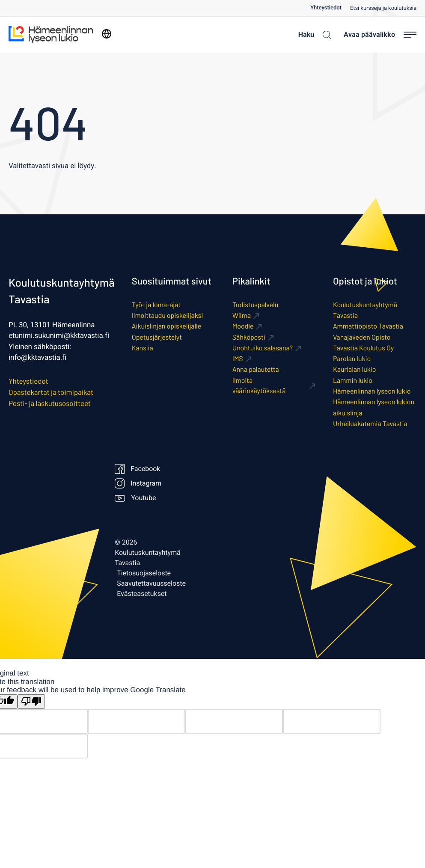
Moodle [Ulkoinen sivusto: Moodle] (243, 326)
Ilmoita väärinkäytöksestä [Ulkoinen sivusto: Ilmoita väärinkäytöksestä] (259, 386)
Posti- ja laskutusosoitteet (50, 403)
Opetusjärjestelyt (157, 337)
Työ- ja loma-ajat (156, 305)
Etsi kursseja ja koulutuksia (383, 8)
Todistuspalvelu (255, 305)
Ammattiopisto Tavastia (368, 326)
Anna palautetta (256, 369)
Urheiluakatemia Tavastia (370, 424)
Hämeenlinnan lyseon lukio (372, 391)
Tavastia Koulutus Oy (363, 348)
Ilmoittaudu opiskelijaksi (167, 316)
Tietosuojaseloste (144, 573)
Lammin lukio (353, 381)
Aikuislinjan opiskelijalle (166, 326)
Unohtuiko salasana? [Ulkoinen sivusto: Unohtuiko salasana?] (263, 348)
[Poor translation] (31, 702)
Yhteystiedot (326, 8)
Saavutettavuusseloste (151, 584)
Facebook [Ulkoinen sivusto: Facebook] (137, 469)
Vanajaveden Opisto (362, 337)
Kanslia (143, 348)
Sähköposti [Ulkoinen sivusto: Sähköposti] (249, 337)
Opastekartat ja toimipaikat (51, 392)
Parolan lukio (352, 359)
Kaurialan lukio (355, 369)
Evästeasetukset (142, 594)
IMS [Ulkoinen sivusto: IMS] (238, 359)
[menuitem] (330, 8)
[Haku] (312, 35)
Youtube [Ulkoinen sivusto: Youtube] (135, 498)
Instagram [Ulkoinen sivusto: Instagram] (137, 483)
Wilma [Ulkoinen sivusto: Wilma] (242, 316)
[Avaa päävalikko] (380, 35)
